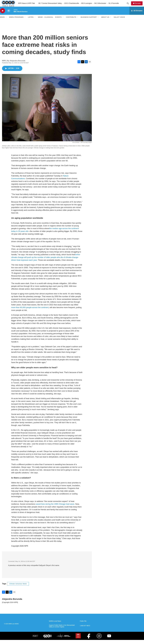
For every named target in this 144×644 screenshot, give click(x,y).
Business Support (89, 21)
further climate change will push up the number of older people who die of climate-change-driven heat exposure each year (46, 261)
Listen (31, 21)
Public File (83, 625)
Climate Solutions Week (18, 588)
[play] (3, 15)
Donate (139, 5)
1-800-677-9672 (85, 630)
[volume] (9, 15)
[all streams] (137, 15)
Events (58, 21)
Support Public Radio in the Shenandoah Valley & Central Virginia (62, 630)
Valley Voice (119, 21)
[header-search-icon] (129, 5)
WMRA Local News (55, 625)
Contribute (71, 21)
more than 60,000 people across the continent (30, 312)
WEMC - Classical (46, 21)
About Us (105, 21)
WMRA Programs (16, 21)
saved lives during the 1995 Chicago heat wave (55, 508)
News (2, 21)
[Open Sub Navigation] (6, 21)
